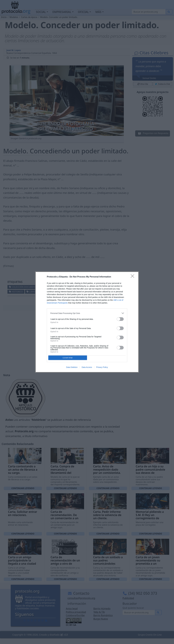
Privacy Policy (102, 367)
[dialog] (87, 322)
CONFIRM (68, 358)
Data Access (87, 367)
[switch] (120, 319)
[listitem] (87, 313)
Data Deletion (72, 367)
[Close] (133, 277)
